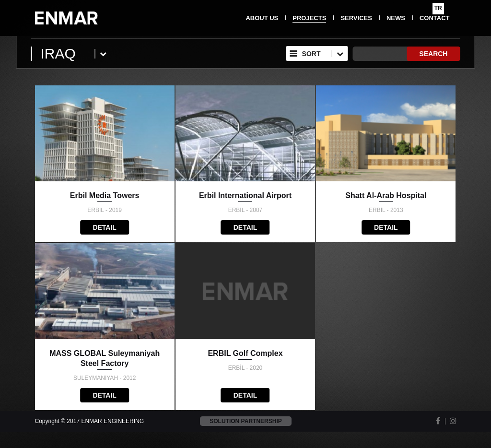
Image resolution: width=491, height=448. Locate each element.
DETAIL (105, 227)
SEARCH (433, 54)
